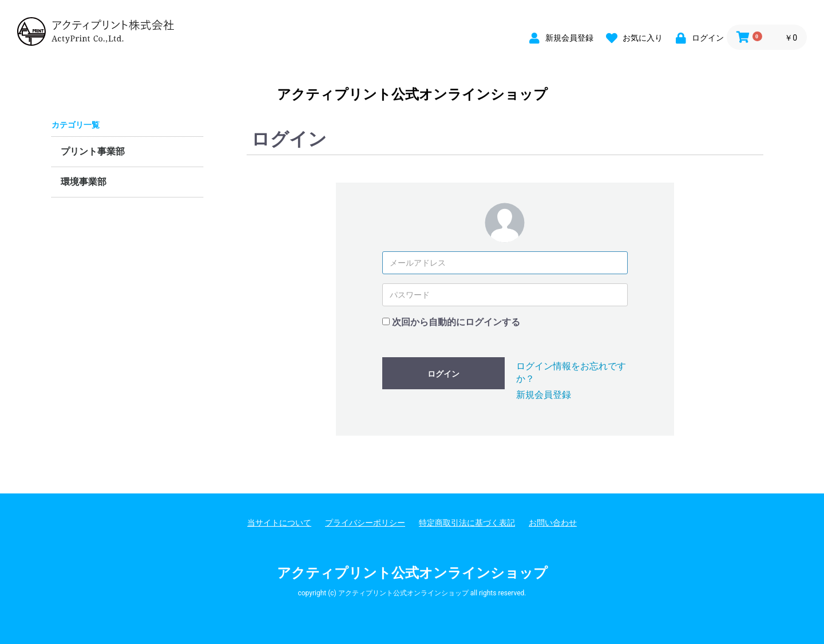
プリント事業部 (93, 151)
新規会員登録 (544, 395)
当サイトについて (279, 523)
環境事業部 (84, 182)
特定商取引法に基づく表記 (467, 523)
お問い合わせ (553, 523)
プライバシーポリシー (365, 523)
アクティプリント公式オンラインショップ (412, 94)
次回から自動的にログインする (456, 322)
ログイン (443, 374)
